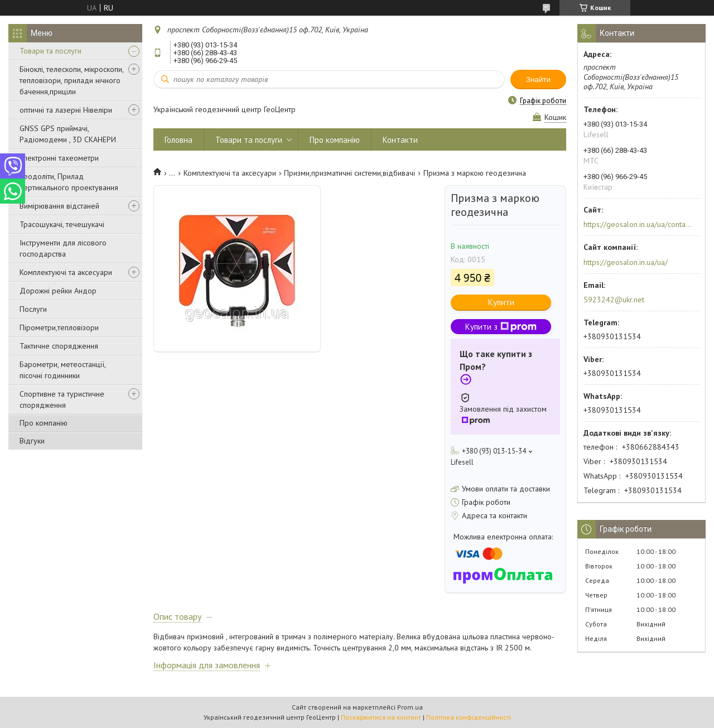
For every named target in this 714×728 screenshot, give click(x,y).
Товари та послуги (50, 51)
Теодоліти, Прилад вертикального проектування (69, 182)
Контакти (400, 140)
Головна (178, 140)
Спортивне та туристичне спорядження (62, 399)
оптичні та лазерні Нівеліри (66, 110)
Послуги (33, 309)
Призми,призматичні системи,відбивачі (349, 173)
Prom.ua (410, 707)
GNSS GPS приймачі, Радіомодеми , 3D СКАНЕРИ (68, 134)
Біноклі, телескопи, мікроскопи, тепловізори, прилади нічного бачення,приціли (71, 80)
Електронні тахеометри (59, 158)
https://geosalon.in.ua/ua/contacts (638, 224)
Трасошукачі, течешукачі (62, 224)
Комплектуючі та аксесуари (66, 272)
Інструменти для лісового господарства (63, 248)
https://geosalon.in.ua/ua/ (626, 262)
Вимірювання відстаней (59, 206)
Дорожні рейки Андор (58, 291)
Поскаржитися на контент (381, 717)
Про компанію (44, 423)
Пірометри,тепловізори (59, 327)
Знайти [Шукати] (538, 79)
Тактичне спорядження (59, 346)
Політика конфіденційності (469, 717)
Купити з (501, 327)
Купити (501, 302)
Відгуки (32, 441)
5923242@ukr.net (614, 300)
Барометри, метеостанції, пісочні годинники (62, 370)
